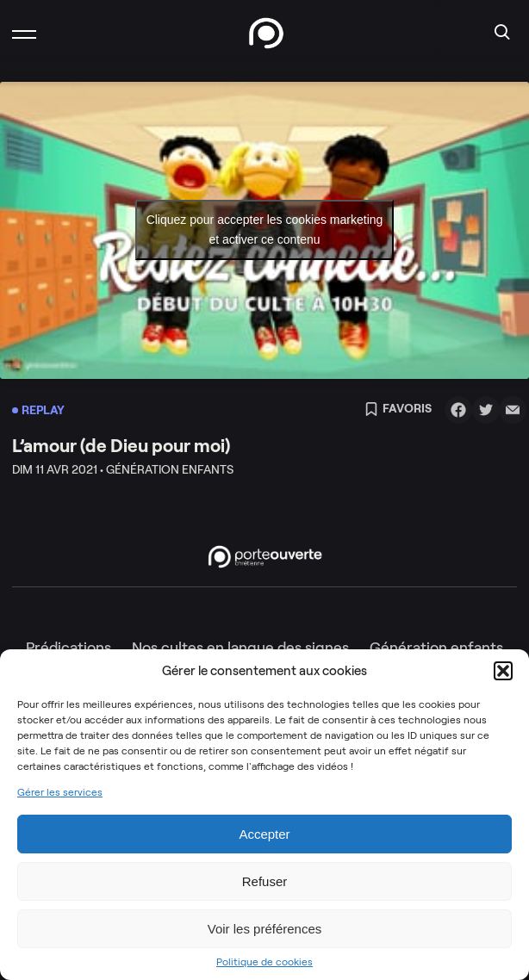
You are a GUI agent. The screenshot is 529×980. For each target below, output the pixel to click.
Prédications (68, 648)
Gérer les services (60, 792)
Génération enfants (436, 648)
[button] (503, 671)
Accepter (264, 834)
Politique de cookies (264, 962)
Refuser (265, 881)
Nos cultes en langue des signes (240, 648)
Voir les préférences (265, 929)
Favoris (398, 410)
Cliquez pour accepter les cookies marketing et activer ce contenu (265, 229)
